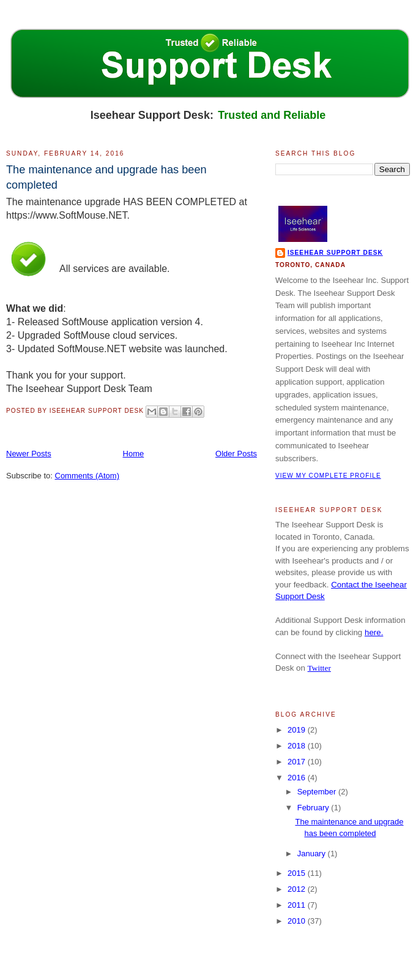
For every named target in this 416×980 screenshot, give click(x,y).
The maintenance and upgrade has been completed (106, 177)
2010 (298, 921)
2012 (298, 889)
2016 (298, 778)
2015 (298, 873)
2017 (298, 762)
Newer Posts (29, 454)
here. (374, 632)
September (318, 792)
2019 (298, 730)
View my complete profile (328, 476)
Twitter (319, 668)
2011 (298, 905)
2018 (298, 746)
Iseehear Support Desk (335, 253)
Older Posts (236, 454)
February (314, 808)
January (313, 854)
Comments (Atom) (87, 476)
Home (134, 454)
